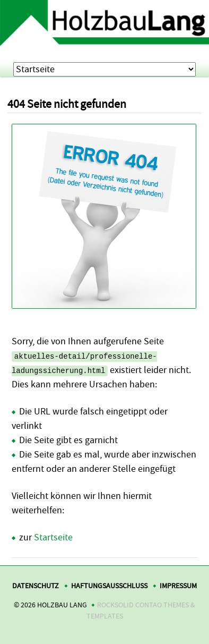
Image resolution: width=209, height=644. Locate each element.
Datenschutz (36, 586)
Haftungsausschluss (109, 586)
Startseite (53, 537)
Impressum (178, 586)
